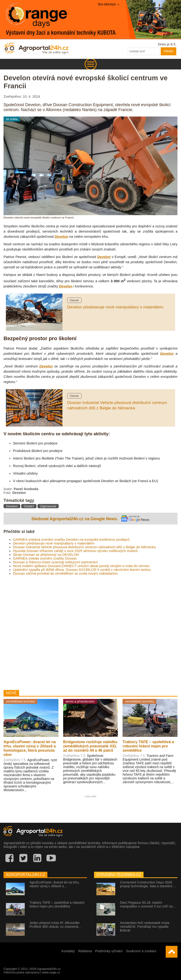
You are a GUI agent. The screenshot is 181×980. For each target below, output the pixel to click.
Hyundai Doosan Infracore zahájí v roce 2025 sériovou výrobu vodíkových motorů (75, 551)
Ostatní (29, 506)
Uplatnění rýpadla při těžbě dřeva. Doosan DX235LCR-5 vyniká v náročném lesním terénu (82, 570)
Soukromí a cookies (141, 951)
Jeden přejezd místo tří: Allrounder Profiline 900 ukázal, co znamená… (55, 925)
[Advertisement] (90, 631)
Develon (62, 237)
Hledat (169, 51)
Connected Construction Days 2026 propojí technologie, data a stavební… (148, 884)
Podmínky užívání (109, 951)
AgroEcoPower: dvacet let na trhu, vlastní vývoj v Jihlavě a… (54, 884)
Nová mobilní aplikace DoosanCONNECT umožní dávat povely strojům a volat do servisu (81, 566)
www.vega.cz (51, 972)
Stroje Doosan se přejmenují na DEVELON (46, 555)
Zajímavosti (48, 506)
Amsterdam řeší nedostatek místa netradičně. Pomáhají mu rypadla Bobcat (145, 927)
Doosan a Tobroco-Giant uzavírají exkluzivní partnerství (55, 562)
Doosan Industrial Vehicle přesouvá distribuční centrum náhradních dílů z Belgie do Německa (84, 547)
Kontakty (68, 951)
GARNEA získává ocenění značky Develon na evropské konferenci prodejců (71, 540)
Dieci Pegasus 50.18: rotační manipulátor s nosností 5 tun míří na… (148, 904)
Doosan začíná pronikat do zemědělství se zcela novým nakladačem (65, 573)
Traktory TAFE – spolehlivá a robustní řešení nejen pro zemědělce (57, 904)
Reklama (85, 951)
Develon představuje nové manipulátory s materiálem (115, 307)
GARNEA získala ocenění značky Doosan (45, 558)
